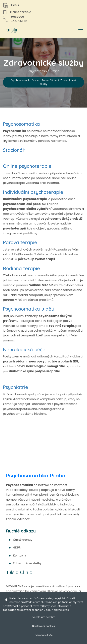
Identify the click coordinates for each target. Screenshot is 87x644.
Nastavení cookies (44, 626)
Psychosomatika (21, 124)
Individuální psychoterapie (33, 192)
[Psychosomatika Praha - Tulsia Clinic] (11, 31)
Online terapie (21, 12)
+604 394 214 (19, 21)
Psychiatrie (16, 387)
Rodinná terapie (21, 268)
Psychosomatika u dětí (29, 309)
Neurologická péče (24, 349)
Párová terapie (20, 242)
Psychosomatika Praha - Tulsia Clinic (34, 80)
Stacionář (14, 150)
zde (67, 610)
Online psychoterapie (27, 166)
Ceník (15, 5)
